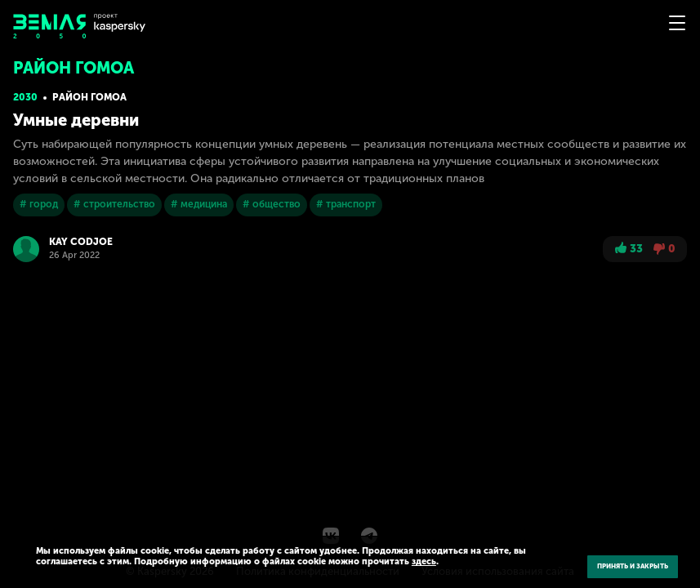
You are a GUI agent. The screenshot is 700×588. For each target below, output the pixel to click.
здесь (424, 561)
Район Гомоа (89, 97)
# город (39, 204)
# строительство (114, 204)
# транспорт (346, 204)
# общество (272, 204)
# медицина (199, 204)
